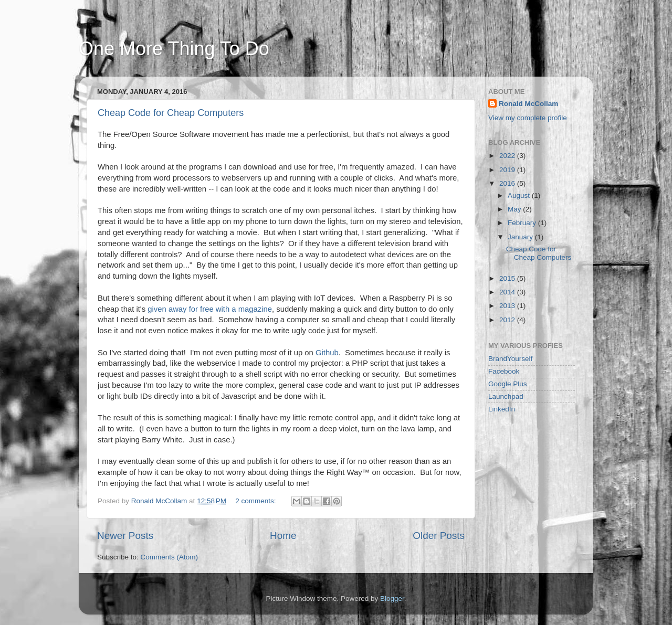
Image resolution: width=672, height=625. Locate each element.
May (515, 209)
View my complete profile (528, 118)
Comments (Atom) (170, 557)
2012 (508, 320)
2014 (508, 292)
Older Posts (439, 536)
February (523, 223)
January (521, 237)
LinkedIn (502, 409)
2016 (508, 183)
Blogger (392, 598)
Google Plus (508, 384)
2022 (508, 156)
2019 (508, 170)
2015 (508, 278)
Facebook (504, 371)
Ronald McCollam (528, 104)
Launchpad (506, 396)
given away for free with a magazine (210, 309)
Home (283, 536)
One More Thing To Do (174, 49)
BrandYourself (510, 359)
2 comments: (256, 501)
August (520, 195)
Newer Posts (125, 536)
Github (327, 353)
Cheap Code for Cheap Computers (171, 113)
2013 (508, 306)
